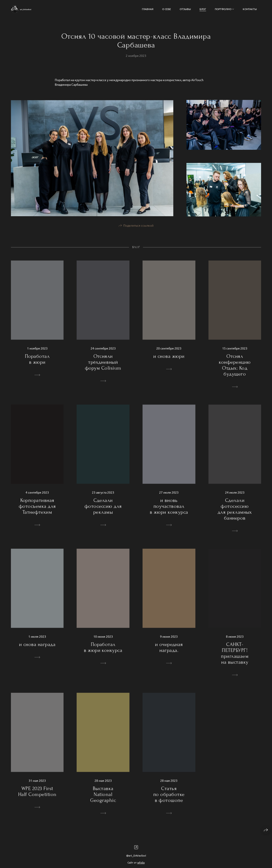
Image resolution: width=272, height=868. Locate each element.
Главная (148, 9)
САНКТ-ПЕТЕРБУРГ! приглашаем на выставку (235, 658)
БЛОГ (203, 9)
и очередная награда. (169, 652)
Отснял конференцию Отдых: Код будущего (235, 370)
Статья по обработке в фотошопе (169, 799)
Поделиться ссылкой (138, 230)
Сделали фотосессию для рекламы (103, 511)
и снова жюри (169, 361)
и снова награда (37, 649)
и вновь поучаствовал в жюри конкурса (169, 511)
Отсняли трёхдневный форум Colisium (103, 367)
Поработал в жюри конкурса (103, 652)
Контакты (250, 9)
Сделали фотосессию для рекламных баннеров (235, 514)
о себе (167, 9)
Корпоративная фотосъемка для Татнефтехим (37, 511)
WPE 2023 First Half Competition (37, 796)
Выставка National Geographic (103, 799)
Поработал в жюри (37, 364)
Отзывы (185, 9)
